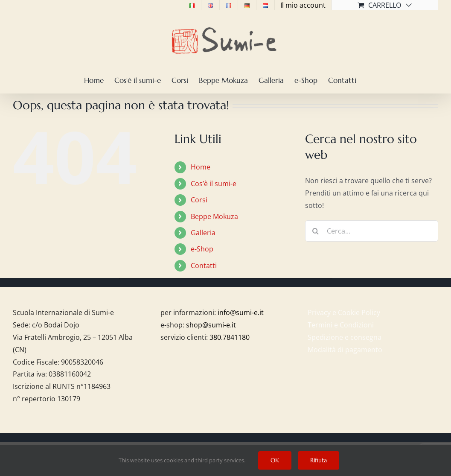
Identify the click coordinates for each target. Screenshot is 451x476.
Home (201, 167)
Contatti (204, 266)
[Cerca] (316, 231)
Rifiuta (319, 460)
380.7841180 (230, 337)
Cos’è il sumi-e (214, 184)
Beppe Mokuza (214, 216)
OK (275, 460)
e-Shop (202, 249)
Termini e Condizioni (341, 325)
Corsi (199, 200)
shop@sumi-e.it (211, 325)
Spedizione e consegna (345, 337)
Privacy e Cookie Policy (344, 312)
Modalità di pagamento (345, 350)
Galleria (203, 233)
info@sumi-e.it (241, 312)
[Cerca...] (372, 231)
